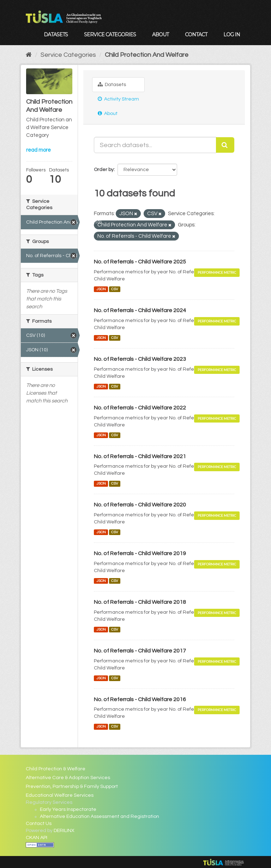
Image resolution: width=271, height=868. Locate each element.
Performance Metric (217, 272)
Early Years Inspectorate (68, 809)
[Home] (29, 55)
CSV (115, 289)
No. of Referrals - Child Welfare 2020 (140, 505)
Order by (104, 170)
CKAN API (37, 838)
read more (38, 150)
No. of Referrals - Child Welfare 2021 (140, 456)
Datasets (56, 35)
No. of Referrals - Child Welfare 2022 (140, 408)
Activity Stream (118, 99)
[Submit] (225, 145)
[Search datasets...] (155, 145)
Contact (196, 35)
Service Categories (110, 35)
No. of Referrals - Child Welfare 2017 (140, 651)
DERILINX (64, 831)
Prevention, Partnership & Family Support (72, 787)
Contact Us (39, 824)
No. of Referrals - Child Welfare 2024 (140, 310)
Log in (232, 35)
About (160, 35)
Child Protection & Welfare (56, 769)
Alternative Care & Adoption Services (68, 778)
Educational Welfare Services (60, 795)
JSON (101, 289)
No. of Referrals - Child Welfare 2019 (140, 553)
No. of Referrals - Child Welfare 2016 (140, 699)
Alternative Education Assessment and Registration (100, 817)
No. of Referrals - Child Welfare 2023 (140, 359)
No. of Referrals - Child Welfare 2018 (140, 602)
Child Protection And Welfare (147, 55)
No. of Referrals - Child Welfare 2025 (140, 262)
